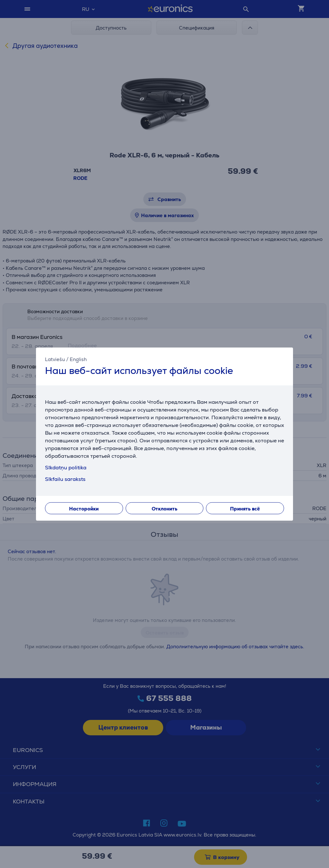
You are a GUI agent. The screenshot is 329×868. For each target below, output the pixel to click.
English (78, 359)
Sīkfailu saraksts (65, 479)
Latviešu (55, 359)
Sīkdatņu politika (66, 467)
